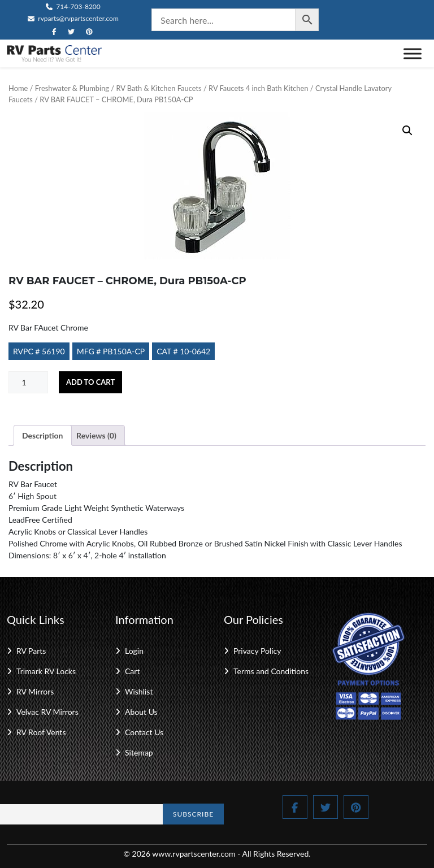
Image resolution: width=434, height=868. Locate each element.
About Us (141, 712)
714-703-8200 (73, 6)
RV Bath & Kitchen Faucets (159, 88)
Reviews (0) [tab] (96, 435)
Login (134, 651)
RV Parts (31, 651)
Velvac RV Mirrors (47, 712)
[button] (407, 131)
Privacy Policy (257, 651)
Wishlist (139, 691)
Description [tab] (43, 435)
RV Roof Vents (41, 732)
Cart (132, 671)
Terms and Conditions (271, 671)
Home (18, 88)
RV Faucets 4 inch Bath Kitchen (258, 88)
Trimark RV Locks (46, 671)
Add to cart (90, 382)
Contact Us (144, 732)
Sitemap (139, 752)
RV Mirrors (35, 691)
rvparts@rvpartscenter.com (73, 18)
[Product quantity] (28, 382)
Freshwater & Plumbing (72, 88)
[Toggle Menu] (413, 53)
